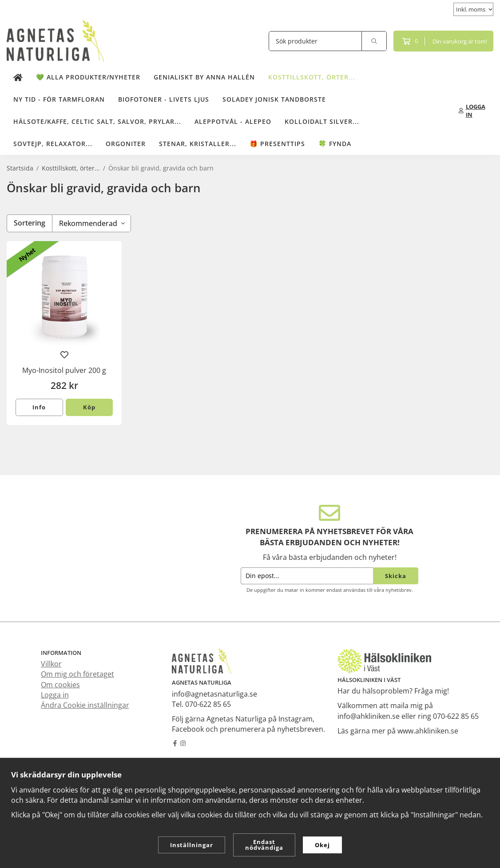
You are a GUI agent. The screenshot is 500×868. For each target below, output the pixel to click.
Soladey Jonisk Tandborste (274, 99)
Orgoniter (126, 144)
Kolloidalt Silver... (322, 121)
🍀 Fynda (335, 144)
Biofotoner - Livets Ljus (164, 99)
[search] (374, 41)
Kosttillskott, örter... (312, 77)
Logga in (55, 695)
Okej (322, 845)
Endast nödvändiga (264, 845)
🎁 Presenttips (277, 144)
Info (39, 407)
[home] (18, 77)
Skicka (396, 576)
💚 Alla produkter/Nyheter (88, 77)
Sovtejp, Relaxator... (53, 144)
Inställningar (192, 845)
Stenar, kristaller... (198, 144)
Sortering (30, 223)
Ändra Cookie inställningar (85, 705)
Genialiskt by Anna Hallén (204, 77)
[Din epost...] (307, 576)
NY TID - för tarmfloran (59, 99)
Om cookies (60, 685)
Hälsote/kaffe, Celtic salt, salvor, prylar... (97, 121)
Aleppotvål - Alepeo (233, 121)
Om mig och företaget (77, 674)
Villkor (51, 664)
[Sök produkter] (315, 41)
